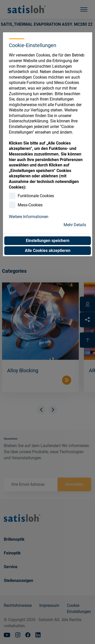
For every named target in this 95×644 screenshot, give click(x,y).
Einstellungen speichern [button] (48, 241)
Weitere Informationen (29, 217)
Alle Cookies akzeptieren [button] (48, 251)
